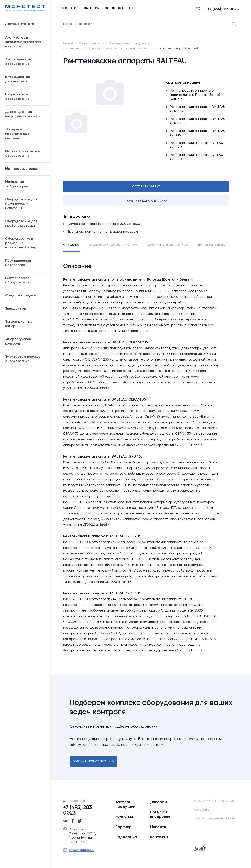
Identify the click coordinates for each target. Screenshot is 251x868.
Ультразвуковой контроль (26, 341)
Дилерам (159, 802)
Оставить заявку (146, 187)
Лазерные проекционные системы (17, 134)
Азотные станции (26, 24)
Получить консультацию (146, 201)
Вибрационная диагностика (18, 79)
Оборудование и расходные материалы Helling (26, 243)
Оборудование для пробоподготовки (26, 224)
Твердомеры (16, 309)
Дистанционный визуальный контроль (26, 114)
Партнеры (125, 827)
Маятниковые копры (22, 169)
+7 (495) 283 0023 (216, 9)
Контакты (159, 837)
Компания (124, 817)
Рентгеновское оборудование (26, 280)
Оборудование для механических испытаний (26, 204)
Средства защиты (26, 296)
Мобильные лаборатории (17, 184)
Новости (158, 827)
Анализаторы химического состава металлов (26, 42)
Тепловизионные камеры (19, 324)
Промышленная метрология (26, 263)
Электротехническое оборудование (26, 359)
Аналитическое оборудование (26, 62)
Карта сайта (202, 810)
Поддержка (126, 837)
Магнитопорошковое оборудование (26, 154)
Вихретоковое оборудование (17, 97)
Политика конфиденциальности (214, 818)
